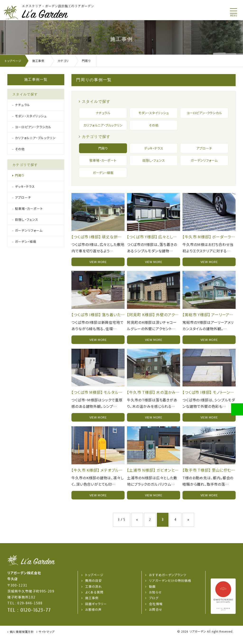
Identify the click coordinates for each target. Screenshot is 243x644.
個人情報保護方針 (22, 639)
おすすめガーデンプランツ (168, 582)
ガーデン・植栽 (103, 180)
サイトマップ (47, 639)
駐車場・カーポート (103, 167)
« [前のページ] (137, 527)
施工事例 (92, 605)
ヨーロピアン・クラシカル (204, 113)
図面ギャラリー (96, 611)
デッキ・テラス (154, 154)
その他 (153, 128)
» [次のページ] (188, 527)
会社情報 (156, 611)
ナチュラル (103, 113)
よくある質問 (94, 599)
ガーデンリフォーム (204, 167)
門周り (103, 154)
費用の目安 (93, 588)
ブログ (154, 605)
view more (98, 269)
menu (234, 15)
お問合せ (156, 617)
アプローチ (204, 154)
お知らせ (155, 599)
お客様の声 (93, 617)
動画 (152, 594)
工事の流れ (93, 594)
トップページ (94, 582)
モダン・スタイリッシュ (154, 113)
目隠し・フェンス (154, 167)
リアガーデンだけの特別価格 (170, 588)
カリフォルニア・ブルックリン (103, 128)
